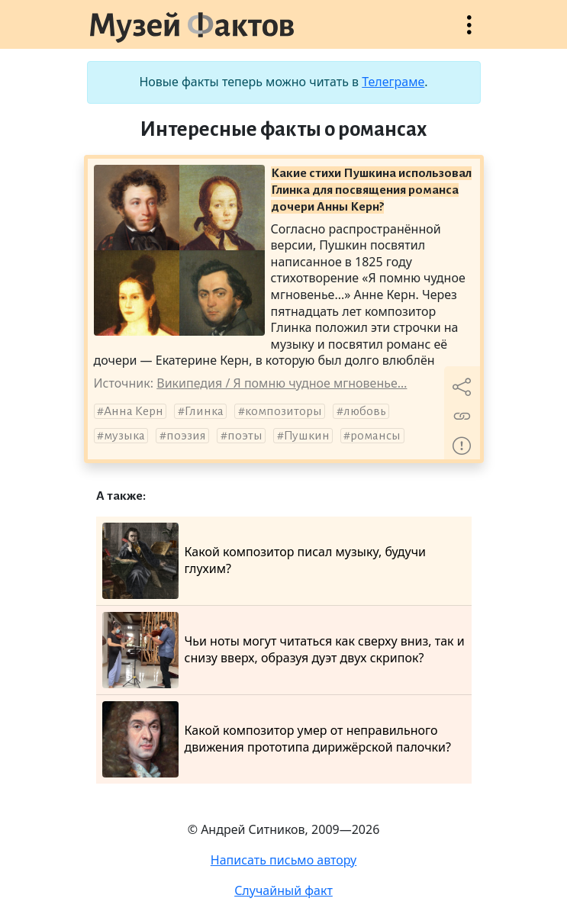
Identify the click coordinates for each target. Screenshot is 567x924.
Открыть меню (469, 32)
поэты (245, 436)
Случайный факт (283, 890)
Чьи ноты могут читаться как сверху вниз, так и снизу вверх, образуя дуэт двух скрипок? (283, 650)
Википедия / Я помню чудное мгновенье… (282, 383)
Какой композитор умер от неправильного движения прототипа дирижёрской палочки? (277, 739)
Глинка (204, 411)
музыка (124, 436)
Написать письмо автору (284, 860)
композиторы (283, 411)
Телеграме (393, 82)
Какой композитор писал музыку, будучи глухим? (264, 561)
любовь (365, 411)
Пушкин (307, 436)
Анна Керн (134, 411)
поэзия (186, 436)
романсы (375, 436)
